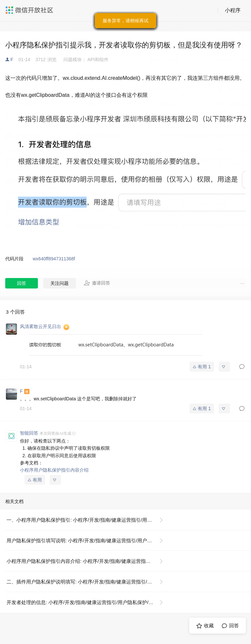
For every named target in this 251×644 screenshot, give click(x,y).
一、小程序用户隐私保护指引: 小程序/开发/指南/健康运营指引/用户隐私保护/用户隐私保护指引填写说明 (87, 520)
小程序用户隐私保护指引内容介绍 (54, 470)
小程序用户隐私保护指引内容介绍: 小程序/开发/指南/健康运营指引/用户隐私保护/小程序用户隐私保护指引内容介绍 (87, 561)
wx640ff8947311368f (54, 259)
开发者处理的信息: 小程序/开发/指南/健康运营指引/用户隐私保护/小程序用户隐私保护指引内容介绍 (87, 602)
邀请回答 (97, 283)
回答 (22, 283)
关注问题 (59, 283)
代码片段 (14, 259)
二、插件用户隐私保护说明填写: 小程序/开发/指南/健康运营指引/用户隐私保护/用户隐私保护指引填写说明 (87, 582)
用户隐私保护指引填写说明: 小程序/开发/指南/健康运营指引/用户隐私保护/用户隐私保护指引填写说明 (87, 540)
